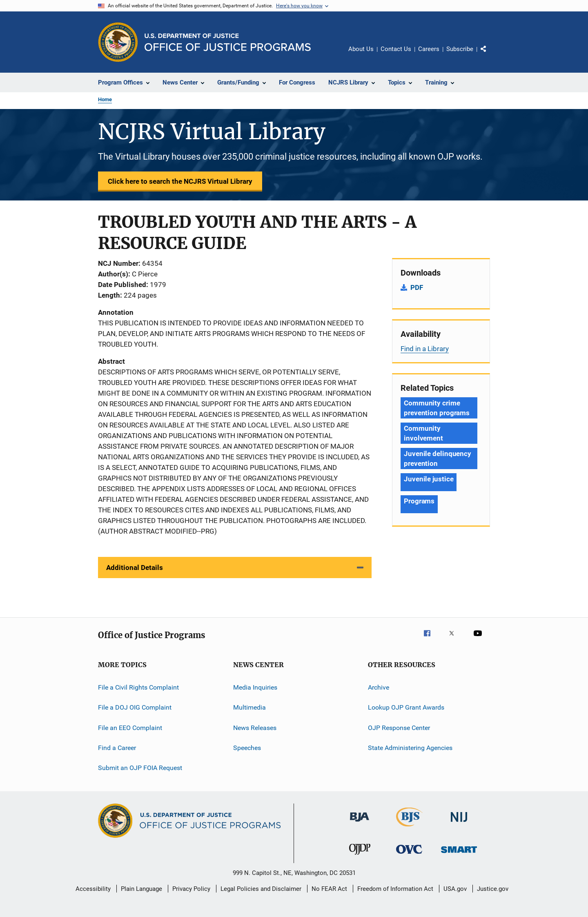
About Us (361, 49)
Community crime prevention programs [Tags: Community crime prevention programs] (437, 408)
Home (105, 99)
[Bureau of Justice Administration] (360, 823)
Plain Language (141, 889)
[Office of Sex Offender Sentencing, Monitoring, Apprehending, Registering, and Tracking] (459, 854)
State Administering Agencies (410, 748)
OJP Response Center (399, 728)
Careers (429, 49)
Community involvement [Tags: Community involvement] (423, 433)
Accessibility (93, 889)
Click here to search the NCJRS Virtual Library (180, 181)
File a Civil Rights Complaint (138, 687)
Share (490, 55)
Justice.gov (493, 889)
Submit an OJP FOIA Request (140, 768)
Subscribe (460, 49)
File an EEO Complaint (130, 728)
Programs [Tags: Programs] (419, 501)
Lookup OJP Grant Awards (406, 707)
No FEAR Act (329, 889)
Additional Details (135, 568)
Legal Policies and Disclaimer (261, 889)
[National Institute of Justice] (459, 823)
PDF (417, 287)
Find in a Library (425, 349)
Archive (379, 687)
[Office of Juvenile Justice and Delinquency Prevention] (360, 856)
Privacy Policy (191, 889)
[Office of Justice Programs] (118, 42)
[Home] (228, 42)
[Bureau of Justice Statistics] (409, 828)
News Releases (255, 728)
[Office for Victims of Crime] (409, 855)
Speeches (247, 748)
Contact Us (396, 49)
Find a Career (117, 748)
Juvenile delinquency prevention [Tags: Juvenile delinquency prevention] (438, 459)
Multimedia (249, 707)
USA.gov (455, 889)
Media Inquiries (255, 687)
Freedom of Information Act (395, 889)
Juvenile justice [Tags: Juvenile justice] (429, 479)
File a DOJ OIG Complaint (135, 707)
